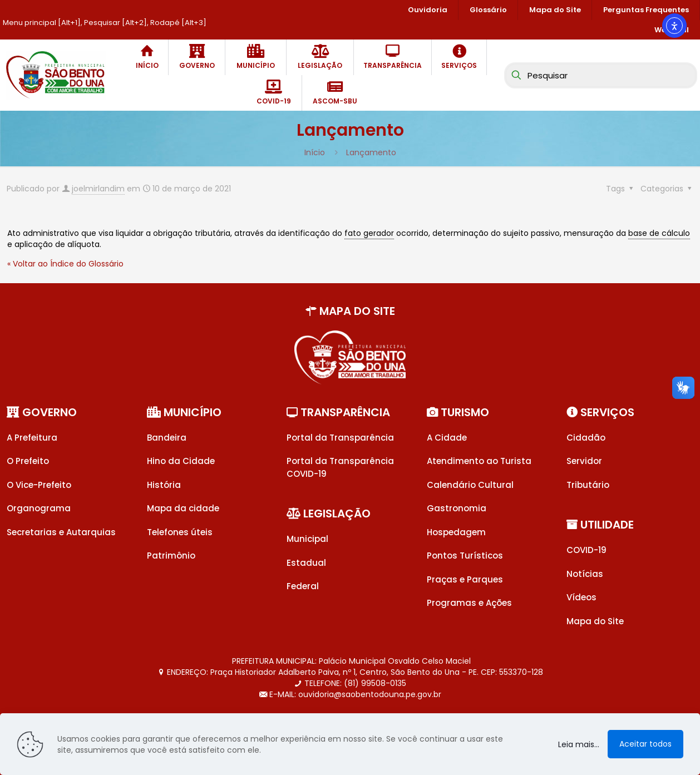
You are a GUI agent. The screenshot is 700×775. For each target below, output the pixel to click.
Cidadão (586, 438)
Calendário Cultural (470, 485)
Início (315, 152)
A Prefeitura (32, 438)
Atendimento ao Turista (479, 461)
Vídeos (581, 597)
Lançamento (371, 152)
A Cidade (447, 438)
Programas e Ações (469, 603)
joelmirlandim (98, 189)
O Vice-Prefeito (39, 485)
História (164, 485)
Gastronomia (457, 508)
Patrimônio (171, 556)
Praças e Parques (465, 579)
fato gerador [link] (369, 233)
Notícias (585, 574)
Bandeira (167, 438)
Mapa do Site (595, 621)
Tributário (588, 485)
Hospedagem (456, 532)
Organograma (39, 508)
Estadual (306, 563)
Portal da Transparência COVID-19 (340, 467)
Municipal (307, 539)
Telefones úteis (180, 532)
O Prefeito (28, 461)
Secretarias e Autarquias (61, 532)
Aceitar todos (645, 744)
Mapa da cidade (183, 508)
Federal (303, 586)
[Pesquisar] (601, 75)
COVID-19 (586, 550)
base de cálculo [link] (659, 233)
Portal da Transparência (340, 438)
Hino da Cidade (181, 461)
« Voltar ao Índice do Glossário (65, 264)
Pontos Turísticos (465, 556)
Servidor (584, 461)
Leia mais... (579, 744)
